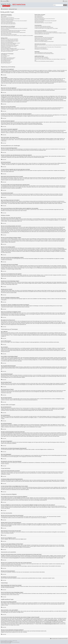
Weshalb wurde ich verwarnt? (6, 47)
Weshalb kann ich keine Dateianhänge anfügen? (9, 46)
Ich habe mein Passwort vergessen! (7, 22)
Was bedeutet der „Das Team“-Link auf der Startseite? (43, 23)
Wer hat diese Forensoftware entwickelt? (41, 57)
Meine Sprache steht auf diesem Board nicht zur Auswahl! (10, 31)
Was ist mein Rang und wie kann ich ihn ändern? (9, 34)
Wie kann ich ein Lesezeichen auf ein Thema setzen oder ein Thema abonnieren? (48, 47)
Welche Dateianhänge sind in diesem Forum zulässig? (43, 53)
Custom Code (3, 643)
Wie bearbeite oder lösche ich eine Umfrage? (8, 44)
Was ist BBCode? (4, 55)
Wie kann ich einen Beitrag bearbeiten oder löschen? (10, 40)
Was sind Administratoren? (39, 16)
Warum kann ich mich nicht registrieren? (8, 18)
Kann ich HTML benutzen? (5, 56)
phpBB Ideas (51, 611)
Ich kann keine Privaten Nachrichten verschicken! (43, 26)
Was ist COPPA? (4, 17)
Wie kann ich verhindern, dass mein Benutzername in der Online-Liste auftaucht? (14, 28)
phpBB (5, 641)
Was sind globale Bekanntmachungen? (7, 59)
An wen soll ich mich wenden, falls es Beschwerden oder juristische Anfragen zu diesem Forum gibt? (50, 60)
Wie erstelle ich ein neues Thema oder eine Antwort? (10, 39)
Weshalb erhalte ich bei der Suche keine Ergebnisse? (43, 38)
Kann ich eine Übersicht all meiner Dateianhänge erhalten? (44, 54)
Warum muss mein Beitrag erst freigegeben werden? (10, 50)
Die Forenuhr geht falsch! (5, 29)
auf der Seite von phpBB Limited (43, 604)
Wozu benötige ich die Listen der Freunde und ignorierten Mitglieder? (46, 32)
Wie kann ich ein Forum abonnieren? (41, 48)
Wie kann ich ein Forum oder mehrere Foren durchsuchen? (44, 37)
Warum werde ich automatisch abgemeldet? (8, 23)
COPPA (59, 96)
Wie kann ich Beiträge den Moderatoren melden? (9, 48)
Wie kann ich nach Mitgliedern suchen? (41, 40)
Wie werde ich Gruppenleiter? (39, 20)
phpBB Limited (8, 180)
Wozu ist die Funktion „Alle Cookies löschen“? (8, 24)
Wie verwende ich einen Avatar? (6, 33)
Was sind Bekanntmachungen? (6, 60)
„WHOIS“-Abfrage (15, 619)
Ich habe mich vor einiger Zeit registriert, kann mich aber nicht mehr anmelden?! (14, 21)
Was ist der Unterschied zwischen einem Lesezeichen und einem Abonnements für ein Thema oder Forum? (51, 46)
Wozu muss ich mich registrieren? (6, 16)
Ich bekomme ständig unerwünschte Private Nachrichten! (44, 27)
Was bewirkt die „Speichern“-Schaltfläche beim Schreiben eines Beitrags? (13, 49)
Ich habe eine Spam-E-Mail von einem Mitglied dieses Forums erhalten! (46, 28)
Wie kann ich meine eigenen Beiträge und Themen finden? (44, 42)
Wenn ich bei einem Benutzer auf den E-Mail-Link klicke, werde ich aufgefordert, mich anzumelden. (17, 36)
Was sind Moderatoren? (39, 17)
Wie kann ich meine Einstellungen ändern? (8, 27)
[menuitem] (8, 1)
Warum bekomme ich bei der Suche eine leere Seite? (43, 39)
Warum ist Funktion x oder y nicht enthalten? (42, 58)
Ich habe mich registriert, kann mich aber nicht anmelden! (10, 19)
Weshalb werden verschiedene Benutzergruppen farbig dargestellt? (46, 21)
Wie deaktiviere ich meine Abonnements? (41, 49)
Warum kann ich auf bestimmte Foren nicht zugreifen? (10, 45)
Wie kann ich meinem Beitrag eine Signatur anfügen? (10, 41)
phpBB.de (16, 180)
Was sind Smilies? (4, 57)
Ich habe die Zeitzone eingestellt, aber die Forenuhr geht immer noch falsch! (13, 30)
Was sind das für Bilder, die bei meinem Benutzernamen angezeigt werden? (13, 32)
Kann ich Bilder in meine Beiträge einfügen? (8, 58)
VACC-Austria (4, 642)
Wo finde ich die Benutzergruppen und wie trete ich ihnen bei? (45, 19)
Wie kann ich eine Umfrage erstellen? (7, 42)
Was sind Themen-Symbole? (6, 63)
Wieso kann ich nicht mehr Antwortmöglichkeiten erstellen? (11, 43)
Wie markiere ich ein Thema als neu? (7, 51)
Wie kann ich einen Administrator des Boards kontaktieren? (44, 61)
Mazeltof (18, 642)
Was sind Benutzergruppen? (39, 18)
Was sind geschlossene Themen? (6, 62)
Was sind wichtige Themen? (6, 61)
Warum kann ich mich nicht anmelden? (7, 20)
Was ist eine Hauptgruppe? (39, 22)
